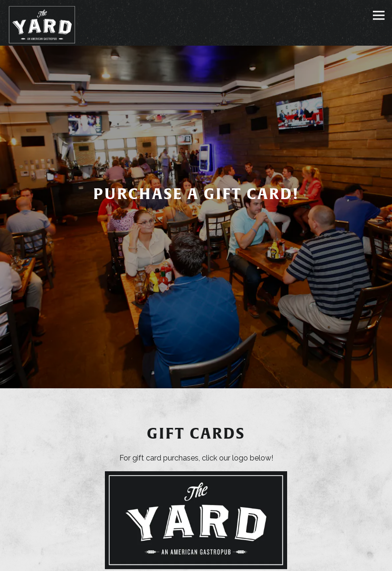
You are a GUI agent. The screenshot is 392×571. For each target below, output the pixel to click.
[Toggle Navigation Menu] (379, 15)
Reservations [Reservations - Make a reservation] (196, 538)
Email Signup (196, 560)
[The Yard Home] (42, 24)
